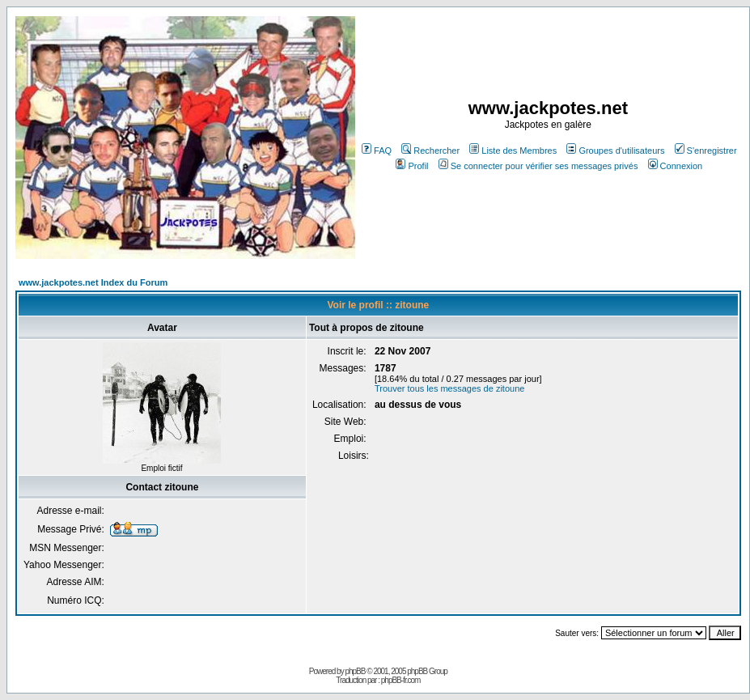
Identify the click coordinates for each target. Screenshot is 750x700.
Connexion (676, 166)
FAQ (377, 151)
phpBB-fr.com (401, 680)
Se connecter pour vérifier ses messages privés (538, 166)
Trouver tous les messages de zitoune (449, 388)
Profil (412, 166)
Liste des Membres (513, 151)
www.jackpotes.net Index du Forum (93, 282)
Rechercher (430, 151)
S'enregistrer (706, 151)
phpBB (355, 671)
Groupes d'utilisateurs (615, 151)
